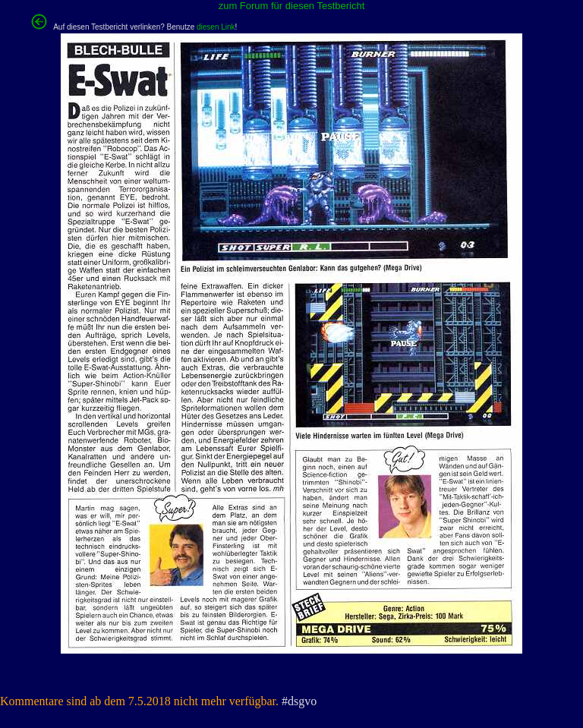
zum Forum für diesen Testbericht (292, 6)
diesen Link (216, 27)
